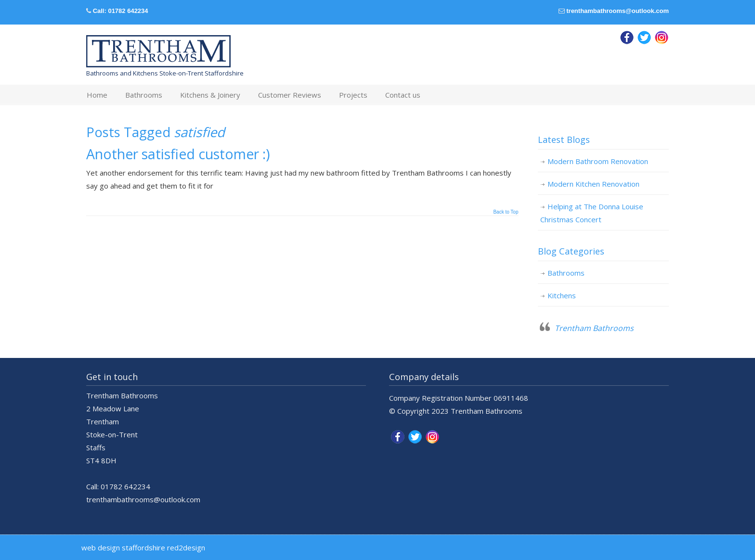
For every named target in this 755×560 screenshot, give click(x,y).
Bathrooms (566, 273)
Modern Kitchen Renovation (593, 184)
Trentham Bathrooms (594, 328)
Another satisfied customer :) (178, 154)
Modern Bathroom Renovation (598, 161)
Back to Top (506, 212)
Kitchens (562, 295)
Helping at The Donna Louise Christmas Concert (592, 213)
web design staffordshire (123, 547)
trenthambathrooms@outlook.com (618, 11)
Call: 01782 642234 (121, 11)
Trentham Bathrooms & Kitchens (158, 51)
